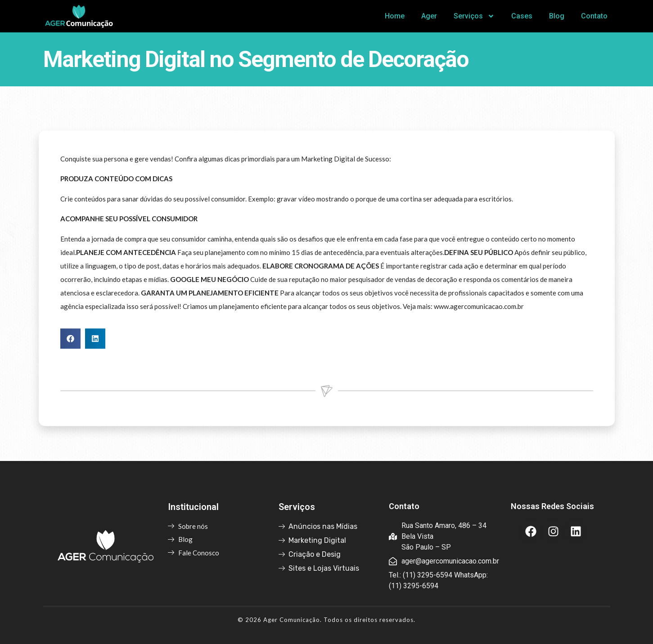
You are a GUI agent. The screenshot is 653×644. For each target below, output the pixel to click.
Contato (594, 16)
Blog (557, 16)
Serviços (474, 16)
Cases (522, 16)
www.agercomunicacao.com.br (479, 318)
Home (395, 16)
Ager (429, 16)
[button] (70, 351)
